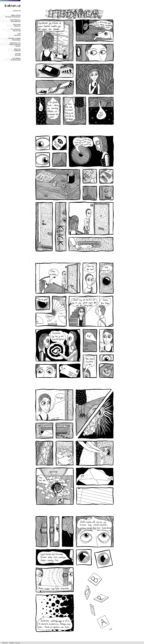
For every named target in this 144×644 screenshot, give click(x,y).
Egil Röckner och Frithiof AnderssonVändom (15, 44)
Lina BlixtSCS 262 (18, 54)
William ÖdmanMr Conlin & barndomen (13, 16)
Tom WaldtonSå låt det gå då (16, 59)
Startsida (5, 643)
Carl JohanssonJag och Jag (16, 30)
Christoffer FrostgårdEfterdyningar (14, 39)
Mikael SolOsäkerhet (17, 50)
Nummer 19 (17, 11)
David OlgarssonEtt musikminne (15, 21)
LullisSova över (17, 34)
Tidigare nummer (15, 643)
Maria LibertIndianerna (17, 25)
